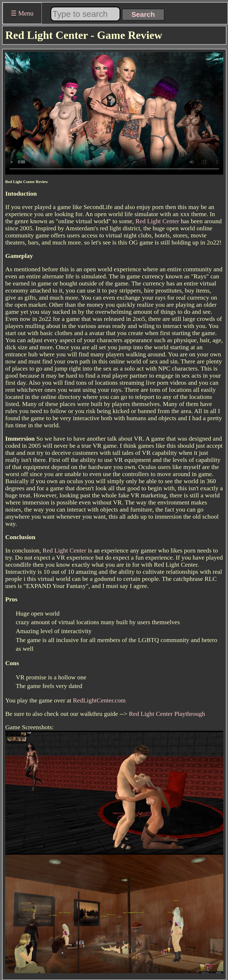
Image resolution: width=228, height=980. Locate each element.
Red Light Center (157, 221)
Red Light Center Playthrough (167, 714)
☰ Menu (22, 13)
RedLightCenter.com (99, 700)
